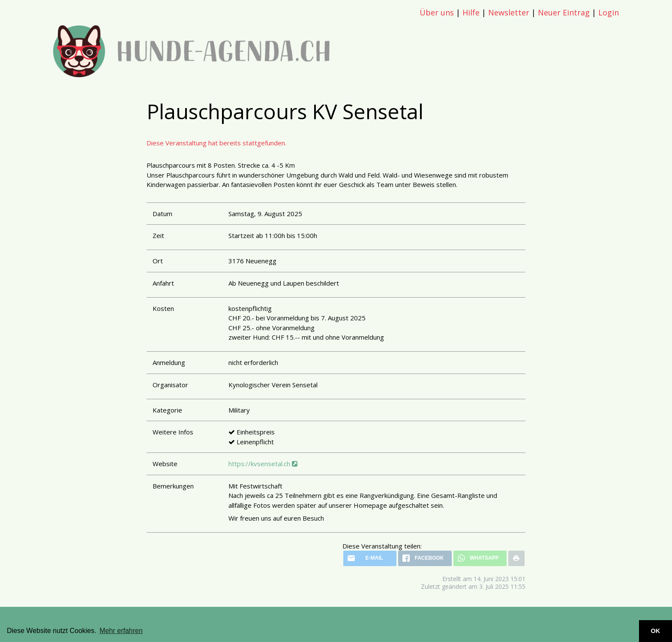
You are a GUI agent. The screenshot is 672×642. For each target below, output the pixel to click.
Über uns (437, 12)
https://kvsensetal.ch (263, 464)
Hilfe (471, 12)
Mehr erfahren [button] (121, 631)
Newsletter (509, 12)
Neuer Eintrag (564, 12)
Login (609, 12)
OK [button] (656, 631)
